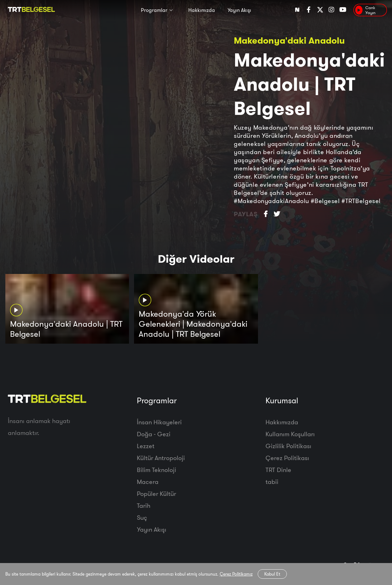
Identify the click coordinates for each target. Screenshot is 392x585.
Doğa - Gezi (154, 434)
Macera (148, 482)
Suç (142, 517)
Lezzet (146, 446)
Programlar (154, 10)
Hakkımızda (202, 10)
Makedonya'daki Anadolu (289, 40)
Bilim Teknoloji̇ (156, 470)
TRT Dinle (278, 470)
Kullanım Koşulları (290, 434)
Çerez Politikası (287, 458)
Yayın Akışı (239, 10)
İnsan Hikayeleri (159, 422)
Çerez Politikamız (236, 574)
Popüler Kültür (156, 494)
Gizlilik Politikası (288, 446)
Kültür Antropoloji (161, 458)
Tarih (144, 505)
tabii (272, 482)
